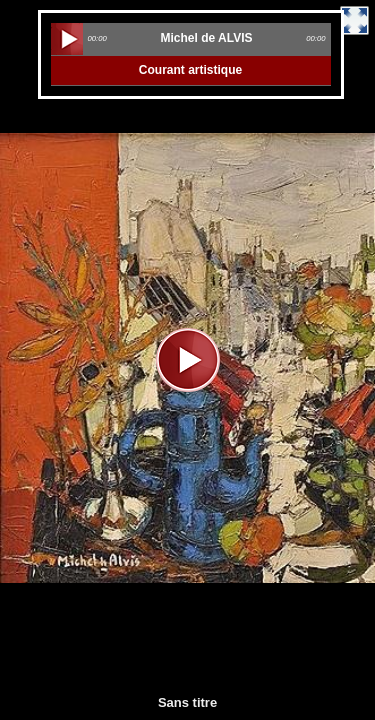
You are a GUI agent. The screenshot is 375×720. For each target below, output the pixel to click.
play (67, 39)
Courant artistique (190, 70)
